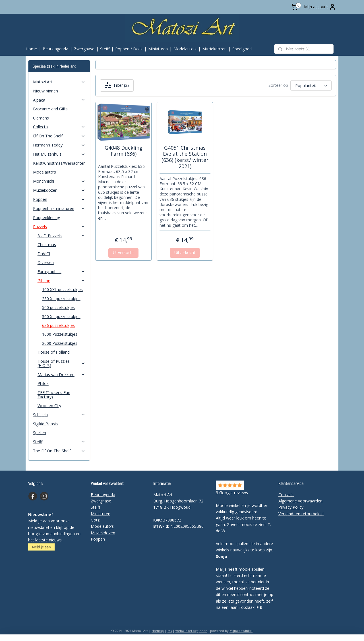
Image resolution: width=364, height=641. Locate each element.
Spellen (40, 433)
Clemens (41, 118)
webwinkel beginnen (191, 631)
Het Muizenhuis (59, 154)
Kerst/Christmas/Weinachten (59, 163)
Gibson (61, 281)
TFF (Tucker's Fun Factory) (54, 395)
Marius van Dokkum (61, 375)
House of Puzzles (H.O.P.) (61, 363)
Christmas (47, 245)
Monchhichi (59, 181)
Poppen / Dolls (129, 49)
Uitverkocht (123, 253)
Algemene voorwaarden (300, 501)
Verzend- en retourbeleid (301, 514)
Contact (286, 495)
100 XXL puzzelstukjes (62, 289)
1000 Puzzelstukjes (60, 334)
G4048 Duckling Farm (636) (123, 151)
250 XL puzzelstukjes (61, 299)
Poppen (59, 199)
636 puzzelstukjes (58, 325)
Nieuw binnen (45, 91)
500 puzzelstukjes (58, 307)
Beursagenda (103, 495)
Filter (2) (116, 85)
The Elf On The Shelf (59, 451)
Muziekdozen (214, 49)
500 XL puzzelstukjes (61, 317)
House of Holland (54, 352)
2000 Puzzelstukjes (60, 343)
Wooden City (49, 406)
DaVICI (44, 254)
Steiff (105, 49)
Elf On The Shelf (59, 136)
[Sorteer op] (311, 85)
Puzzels (59, 227)
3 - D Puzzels (61, 236)
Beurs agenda (55, 49)
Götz (95, 520)
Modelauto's (185, 49)
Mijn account (320, 7)
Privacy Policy (291, 507)
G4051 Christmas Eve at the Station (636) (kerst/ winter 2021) (185, 157)
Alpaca (59, 100)
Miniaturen (158, 49)
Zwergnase (84, 49)
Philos (43, 383)
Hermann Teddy (59, 145)
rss (170, 631)
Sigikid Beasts (46, 424)
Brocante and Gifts (50, 109)
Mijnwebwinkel (241, 631)
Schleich (59, 415)
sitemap (158, 631)
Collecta (59, 127)
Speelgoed (242, 49)
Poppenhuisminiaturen (59, 208)
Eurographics (61, 272)
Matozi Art (59, 82)
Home (31, 49)
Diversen (46, 262)
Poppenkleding (46, 218)
